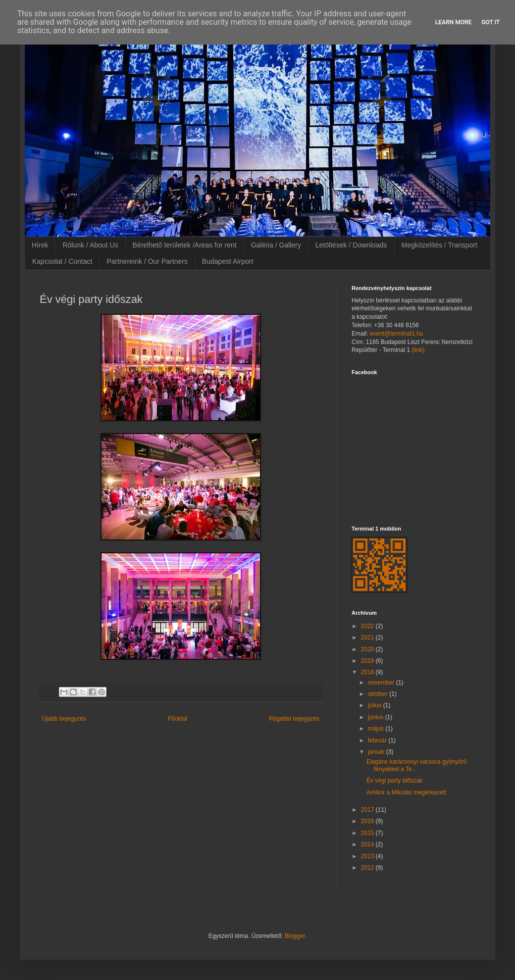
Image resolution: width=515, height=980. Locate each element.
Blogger (295, 936)
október (379, 694)
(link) (418, 350)
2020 (368, 649)
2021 (368, 637)
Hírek (40, 245)
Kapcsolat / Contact (62, 261)
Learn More (454, 22)
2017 (368, 810)
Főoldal (178, 719)
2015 (368, 833)
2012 (368, 868)
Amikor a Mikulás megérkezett (406, 792)
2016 (368, 821)
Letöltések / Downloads (351, 245)
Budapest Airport (228, 261)
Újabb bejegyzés (64, 719)
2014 (368, 844)
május (377, 729)
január (377, 752)
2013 (368, 856)
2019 (368, 661)
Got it (490, 22)
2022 (368, 626)
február (378, 740)
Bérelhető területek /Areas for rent (185, 245)
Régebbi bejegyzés (294, 719)
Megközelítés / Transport (439, 245)
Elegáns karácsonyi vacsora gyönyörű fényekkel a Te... (416, 765)
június (377, 717)
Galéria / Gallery (276, 245)
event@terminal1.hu (397, 334)
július (376, 705)
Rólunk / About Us (90, 245)
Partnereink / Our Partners (147, 261)
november (382, 683)
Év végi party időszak (394, 781)
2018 (368, 672)
